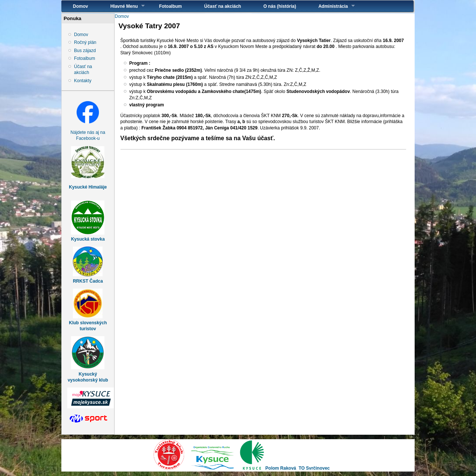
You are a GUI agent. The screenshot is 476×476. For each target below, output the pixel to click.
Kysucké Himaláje (88, 187)
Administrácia (331, 6)
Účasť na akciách (223, 6)
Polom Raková (281, 468)
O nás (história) (280, 6)
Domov (81, 6)
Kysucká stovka (88, 239)
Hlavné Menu (122, 6)
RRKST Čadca (88, 281)
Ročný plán (85, 42)
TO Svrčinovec (314, 468)
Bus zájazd (85, 51)
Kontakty (83, 81)
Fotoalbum (171, 6)
